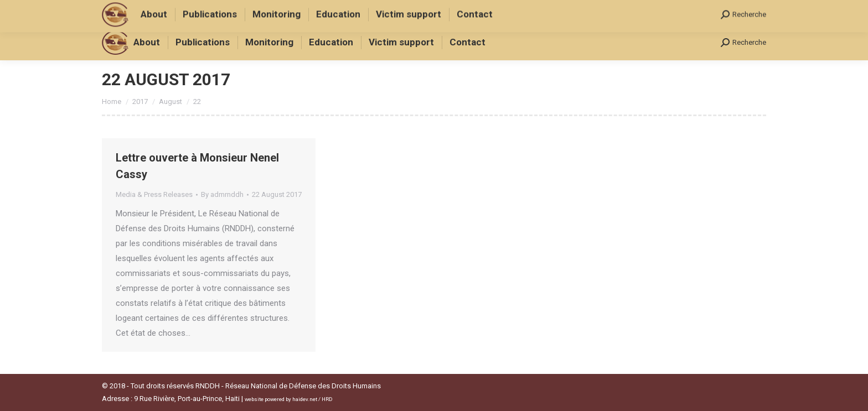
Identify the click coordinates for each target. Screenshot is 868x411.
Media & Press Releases (154, 194)
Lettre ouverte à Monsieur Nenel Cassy (197, 166)
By (222, 194)
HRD (327, 399)
